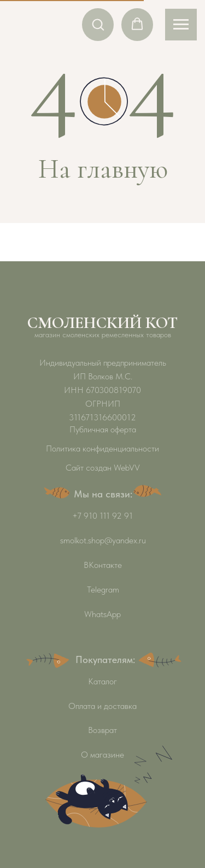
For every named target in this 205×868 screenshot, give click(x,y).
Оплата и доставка (102, 706)
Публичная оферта (103, 429)
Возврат (102, 730)
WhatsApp (102, 614)
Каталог (102, 681)
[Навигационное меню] (181, 25)
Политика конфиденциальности (102, 448)
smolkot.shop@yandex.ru (103, 540)
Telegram (103, 590)
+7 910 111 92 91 (102, 516)
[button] (98, 24)
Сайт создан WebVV (103, 468)
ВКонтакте (103, 565)
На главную (103, 169)
